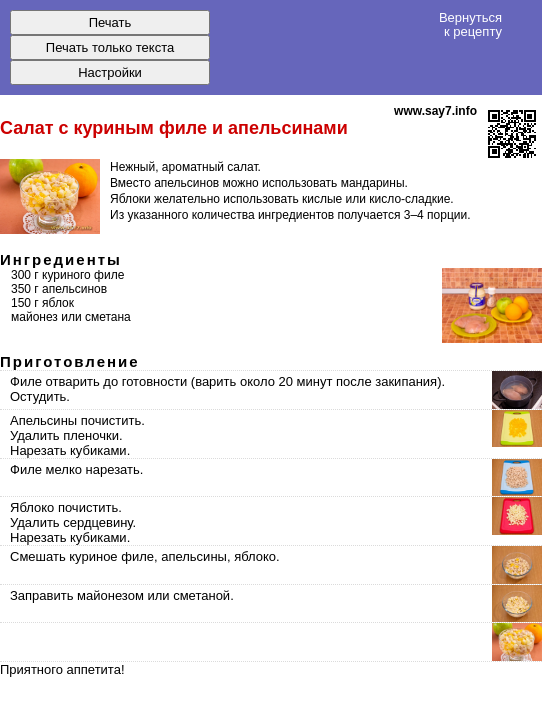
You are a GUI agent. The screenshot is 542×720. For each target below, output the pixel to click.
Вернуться (470, 24)
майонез (34, 317)
